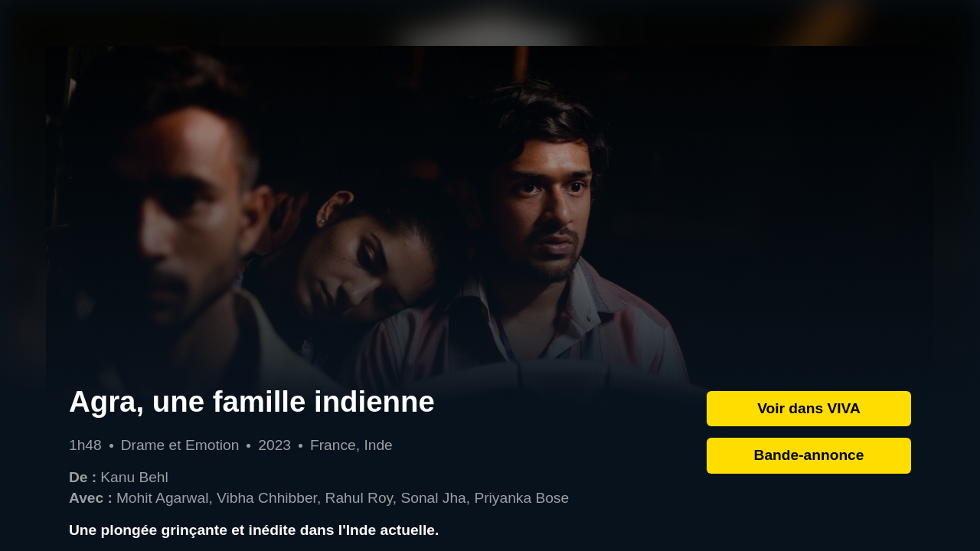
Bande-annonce (809, 455)
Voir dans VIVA (809, 408)
